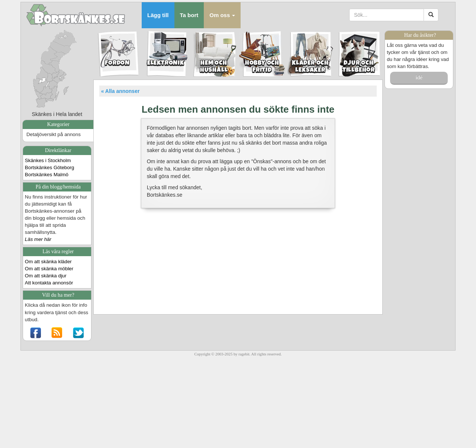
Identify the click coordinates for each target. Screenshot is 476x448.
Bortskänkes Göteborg (50, 167)
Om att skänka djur (46, 276)
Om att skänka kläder (48, 262)
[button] (222, 15)
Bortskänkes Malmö (47, 175)
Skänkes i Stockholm (48, 160)
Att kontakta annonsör (49, 283)
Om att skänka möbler (49, 269)
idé (419, 77)
